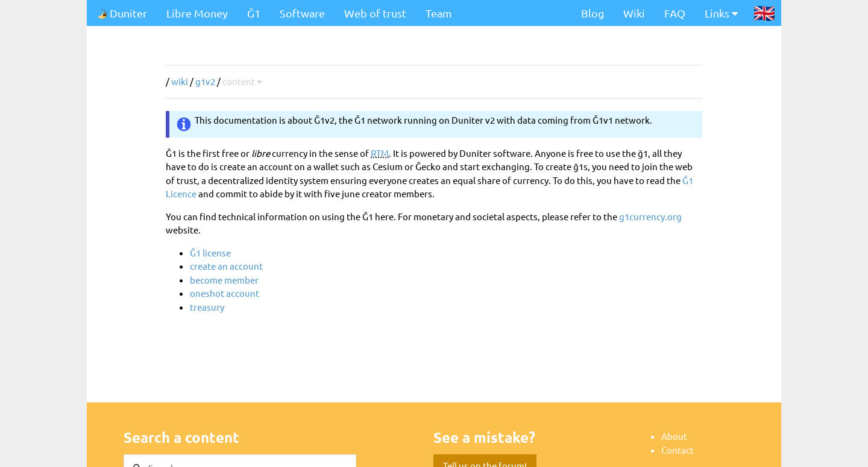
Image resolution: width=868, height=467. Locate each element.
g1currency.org (650, 216)
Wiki (634, 13)
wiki (180, 81)
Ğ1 (254, 13)
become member (224, 280)
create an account (226, 266)
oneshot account (225, 293)
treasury (207, 307)
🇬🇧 (764, 13)
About (674, 436)
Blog (593, 13)
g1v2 (205, 81)
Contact (678, 450)
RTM (380, 153)
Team (439, 13)
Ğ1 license (210, 253)
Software (302, 13)
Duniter (122, 13)
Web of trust (375, 13)
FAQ (675, 13)
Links (721, 13)
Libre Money (197, 13)
